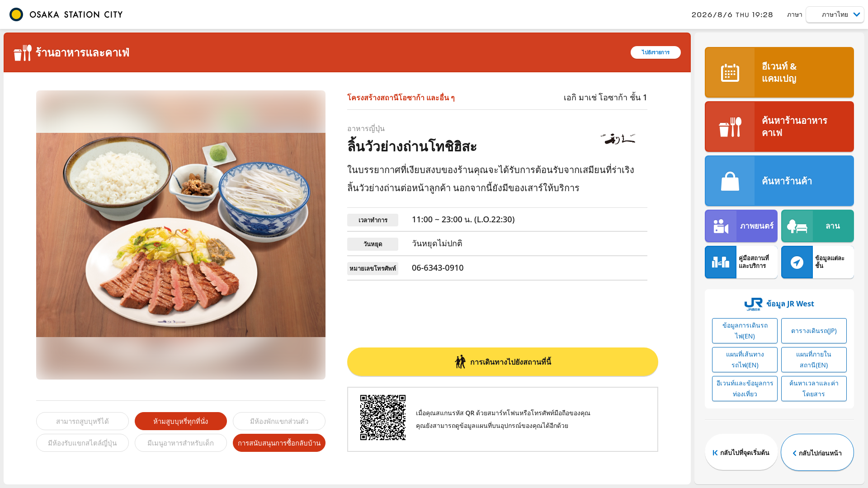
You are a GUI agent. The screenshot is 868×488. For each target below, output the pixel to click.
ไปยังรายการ (656, 52)
